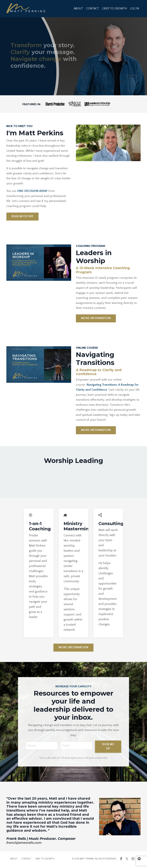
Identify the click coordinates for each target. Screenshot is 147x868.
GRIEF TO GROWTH (115, 8)
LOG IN (135, 8)
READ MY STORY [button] (22, 217)
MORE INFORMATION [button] (96, 320)
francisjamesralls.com (26, 844)
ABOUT (78, 8)
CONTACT (93, 8)
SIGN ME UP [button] (109, 748)
